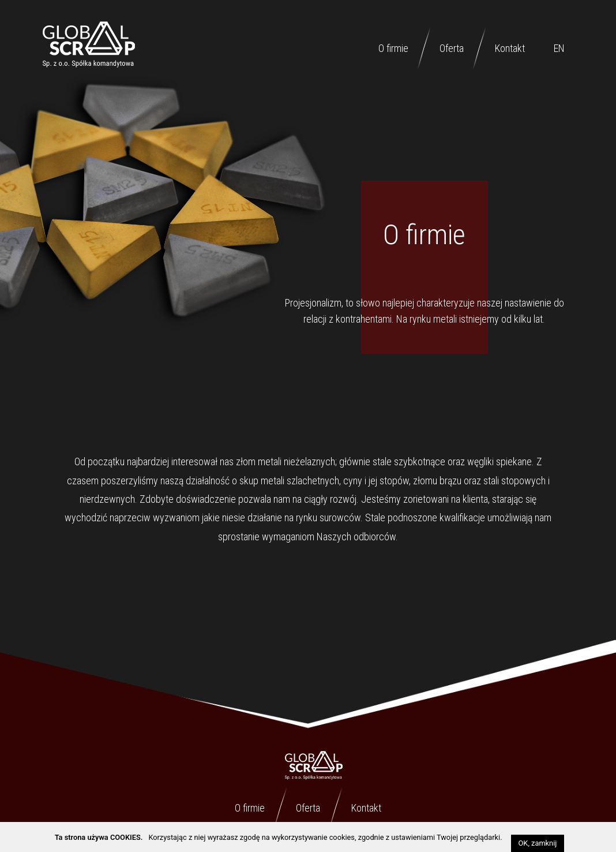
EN (559, 48)
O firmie (393, 48)
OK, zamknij (538, 843)
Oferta (452, 48)
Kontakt (510, 48)
